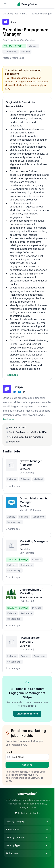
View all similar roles (27, 714)
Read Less (12, 375)
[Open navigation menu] (5, 4)
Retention (25, 14)
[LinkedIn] (15, 392)
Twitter (35, 813)
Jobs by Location (27, 837)
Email (9, 752)
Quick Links (27, 853)
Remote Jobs (27, 830)
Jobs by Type (27, 845)
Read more (8, 419)
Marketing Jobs (10, 14)
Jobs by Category (27, 822)
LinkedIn (21, 813)
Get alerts (27, 765)
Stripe (13, 22)
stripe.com (15, 442)
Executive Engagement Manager (26, 32)
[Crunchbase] (19, 392)
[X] (24, 392)
